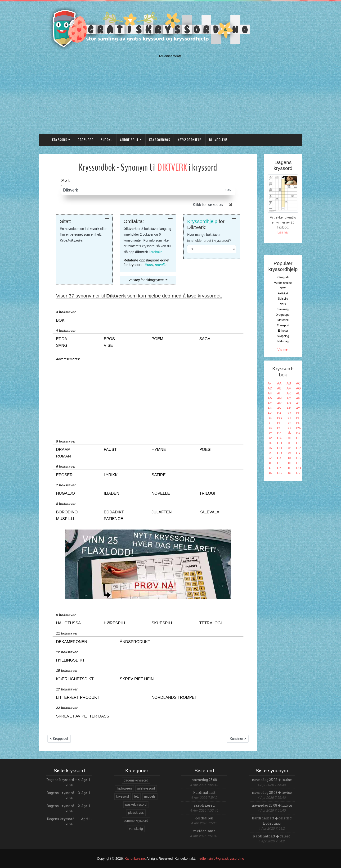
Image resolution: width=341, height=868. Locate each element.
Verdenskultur (283, 283)
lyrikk (111, 475)
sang (62, 345)
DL (289, 468)
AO (289, 398)
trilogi (207, 493)
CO (280, 448)
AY (298, 408)
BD (289, 413)
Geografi (283, 277)
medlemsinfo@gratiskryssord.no (220, 859)
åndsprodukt (135, 642)
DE (279, 463)
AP (298, 398)
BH (289, 418)
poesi (205, 450)
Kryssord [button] (60, 140)
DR (270, 473)
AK (289, 393)
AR (279, 403)
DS (279, 473)
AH (270, 393)
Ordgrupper (283, 315)
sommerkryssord (136, 821)
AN (279, 398)
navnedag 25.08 (204, 780)
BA (279, 413)
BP (298, 423)
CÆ (280, 458)
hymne (159, 450)
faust (110, 450)
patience (113, 519)
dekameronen (72, 642)
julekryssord (146, 788)
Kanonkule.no (135, 859)
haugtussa (68, 623)
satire (159, 475)
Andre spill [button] (129, 140)
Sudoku (107, 140)
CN (270, 448)
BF (270, 418)
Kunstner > (238, 739)
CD (289, 438)
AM (270, 398)
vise (108, 345)
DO (298, 468)
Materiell (283, 320)
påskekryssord (136, 804)
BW (299, 428)
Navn (283, 288)
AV (279, 408)
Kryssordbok (160, 140)
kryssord (123, 796)
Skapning (283, 336)
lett (137, 796)
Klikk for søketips (208, 205)
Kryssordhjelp (190, 140)
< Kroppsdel (59, 739)
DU (289, 473)
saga (205, 339)
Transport (283, 325)
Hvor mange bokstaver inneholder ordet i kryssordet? (209, 238)
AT (298, 403)
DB (298, 458)
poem (157, 339)
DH (289, 463)
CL (298, 443)
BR (270, 428)
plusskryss (136, 813)
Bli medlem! (218, 140)
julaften (162, 512)
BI (298, 418)
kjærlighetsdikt (75, 679)
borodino (67, 512)
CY (298, 453)
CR (298, 448)
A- (269, 383)
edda (62, 339)
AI (279, 393)
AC (298, 383)
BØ (270, 438)
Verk (283, 304)
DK (279, 468)
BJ (269, 423)
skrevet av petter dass (83, 716)
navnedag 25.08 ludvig (272, 805)
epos (109, 339)
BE (298, 413)
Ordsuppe (85, 140)
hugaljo (65, 493)
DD (270, 463)
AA (279, 383)
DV (298, 473)
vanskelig (136, 829)
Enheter (283, 331)
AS (289, 403)
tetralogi (211, 623)
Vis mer (283, 349)
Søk (228, 190)
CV (289, 453)
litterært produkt (78, 697)
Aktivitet (283, 293)
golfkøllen (204, 818)
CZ (270, 458)
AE (279, 388)
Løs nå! (283, 232)
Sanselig (283, 309)
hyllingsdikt (70, 660)
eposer (64, 475)
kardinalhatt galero (272, 836)
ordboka (156, 252)
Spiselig (283, 299)
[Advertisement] (170, 93)
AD (270, 388)
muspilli (65, 519)
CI (288, 443)
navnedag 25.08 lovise (272, 793)
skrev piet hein (137, 679)
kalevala (209, 512)
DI (298, 463)
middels (150, 796)
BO (289, 423)
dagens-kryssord (136, 780)
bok (60, 320)
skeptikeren (204, 805)
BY (270, 433)
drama (63, 450)
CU (279, 453)
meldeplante (204, 831)
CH (279, 443)
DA (289, 458)
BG (279, 418)
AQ (270, 403)
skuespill (162, 623)
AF (289, 388)
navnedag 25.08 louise (272, 780)
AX (289, 408)
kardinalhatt (204, 793)
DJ (270, 468)
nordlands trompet (174, 697)
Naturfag (283, 341)
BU (289, 428)
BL (279, 423)
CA (279, 438)
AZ (270, 413)
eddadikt (114, 512)
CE (298, 438)
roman (63, 456)
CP (289, 448)
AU (270, 408)
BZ (279, 433)
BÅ (289, 433)
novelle (161, 265)
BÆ (299, 433)
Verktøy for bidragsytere (147, 280)
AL (298, 393)
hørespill (115, 623)
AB (289, 383)
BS (279, 428)
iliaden (111, 493)
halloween (124, 788)
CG (270, 443)
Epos (149, 265)
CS (270, 453)
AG (298, 388)
